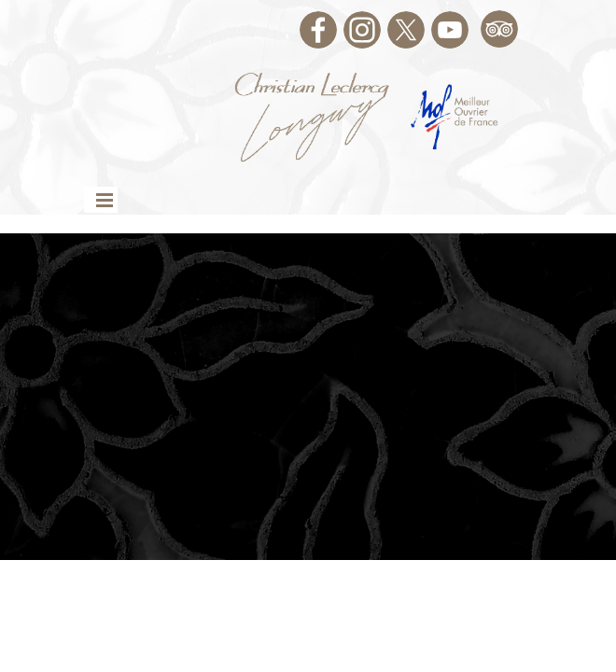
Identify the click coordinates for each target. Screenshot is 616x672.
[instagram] (362, 30)
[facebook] (318, 30)
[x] (406, 30)
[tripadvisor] (499, 29)
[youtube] (450, 30)
